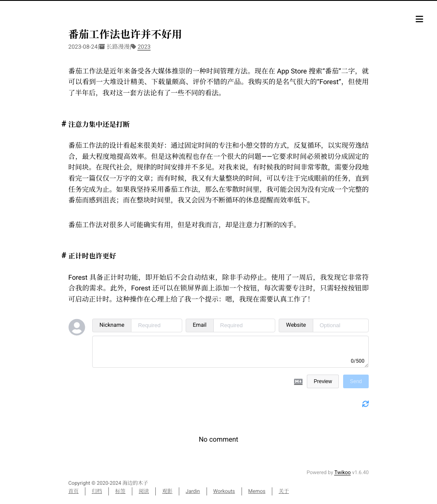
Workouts (224, 491)
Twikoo (342, 472)
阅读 (144, 491)
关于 (284, 491)
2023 (144, 47)
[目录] (420, 19)
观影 (167, 491)
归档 (97, 491)
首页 (73, 491)
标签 (120, 491)
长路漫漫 (118, 47)
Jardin (193, 491)
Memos (257, 491)
